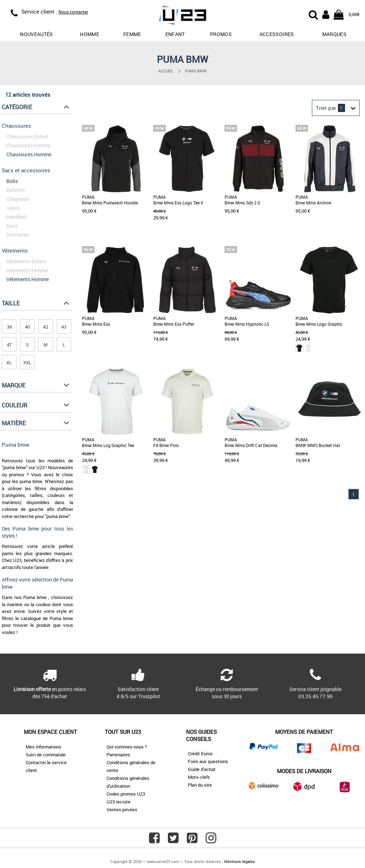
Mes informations (43, 747)
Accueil (166, 71)
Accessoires (277, 34)
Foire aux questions (208, 761)
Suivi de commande (46, 755)
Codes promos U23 (126, 794)
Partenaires (118, 755)
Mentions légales (240, 861)
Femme (132, 34)
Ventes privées (122, 809)
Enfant (175, 34)
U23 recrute (119, 802)
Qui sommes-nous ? (127, 747)
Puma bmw (196, 71)
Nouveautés (37, 34)
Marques (334, 34)
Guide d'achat (202, 769)
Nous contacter (73, 12)
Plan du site (200, 785)
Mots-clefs (199, 777)
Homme (89, 34)
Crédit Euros (200, 753)
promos (221, 34)
